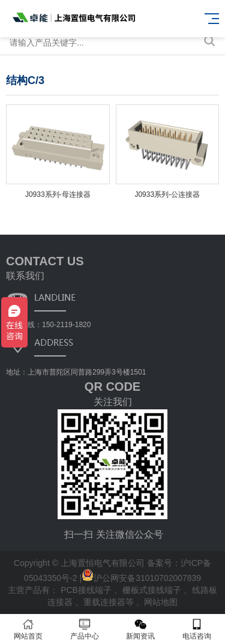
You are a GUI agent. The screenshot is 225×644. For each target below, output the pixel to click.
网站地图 (161, 602)
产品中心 (85, 629)
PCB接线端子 (87, 590)
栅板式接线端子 (153, 590)
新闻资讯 (141, 629)
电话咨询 (197, 629)
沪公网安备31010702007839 (141, 578)
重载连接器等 (110, 602)
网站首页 (28, 629)
